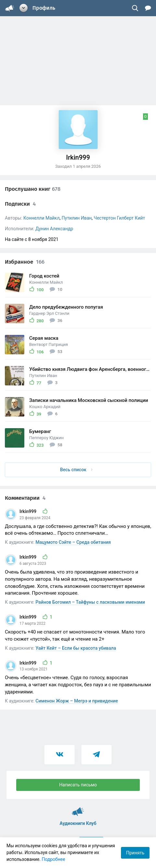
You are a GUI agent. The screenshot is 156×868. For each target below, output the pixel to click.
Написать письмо (78, 785)
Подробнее (54, 859)
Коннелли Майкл (42, 218)
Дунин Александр (54, 229)
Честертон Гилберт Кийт (119, 218)
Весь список (76, 470)
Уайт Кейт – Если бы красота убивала (76, 648)
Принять (135, 853)
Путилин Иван (77, 218)
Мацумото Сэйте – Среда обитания (73, 542)
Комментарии (25, 498)
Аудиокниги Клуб (78, 809)
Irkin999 (29, 511)
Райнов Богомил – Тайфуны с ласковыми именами (90, 602)
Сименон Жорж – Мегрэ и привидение (77, 701)
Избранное (25, 262)
